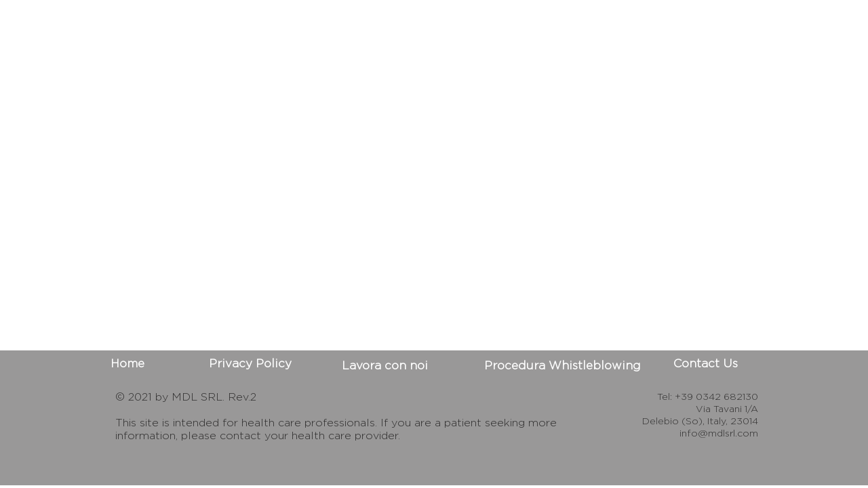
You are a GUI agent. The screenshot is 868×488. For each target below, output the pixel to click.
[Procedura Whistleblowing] (563, 366)
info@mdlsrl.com (719, 433)
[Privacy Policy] (250, 364)
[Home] (127, 364)
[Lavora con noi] (384, 366)
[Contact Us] (705, 364)
